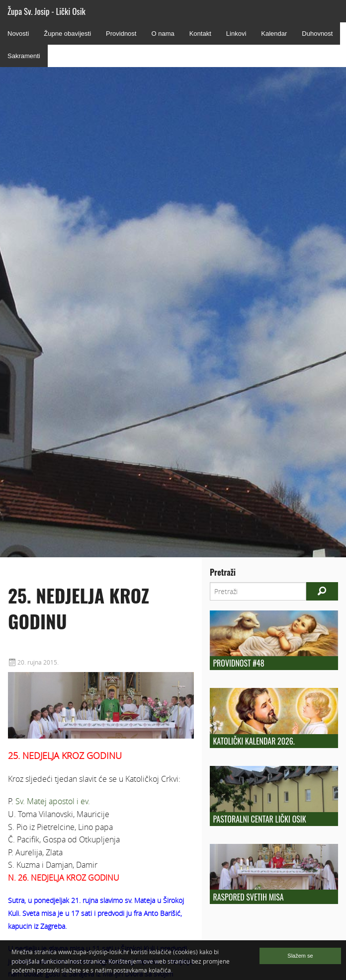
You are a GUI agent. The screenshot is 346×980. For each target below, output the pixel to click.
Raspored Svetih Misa (248, 897)
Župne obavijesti (67, 34)
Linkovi (236, 34)
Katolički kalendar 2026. (254, 741)
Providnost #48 (238, 663)
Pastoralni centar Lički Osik (259, 819)
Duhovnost (317, 34)
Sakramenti (24, 56)
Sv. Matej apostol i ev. (53, 801)
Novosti (18, 34)
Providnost (121, 34)
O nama (163, 34)
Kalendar (274, 34)
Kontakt (200, 34)
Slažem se (300, 956)
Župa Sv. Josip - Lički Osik (46, 11)
